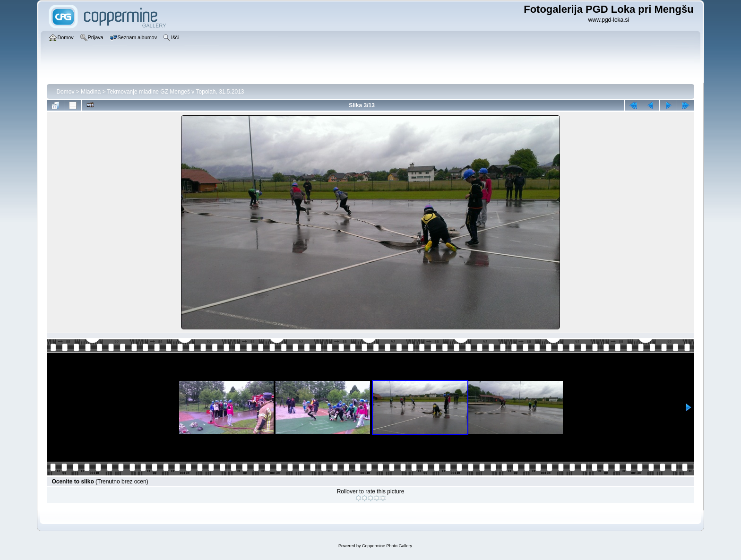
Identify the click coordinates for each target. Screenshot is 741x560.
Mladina (91, 92)
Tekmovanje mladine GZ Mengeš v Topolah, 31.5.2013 (176, 92)
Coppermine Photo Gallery (387, 546)
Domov (65, 92)
